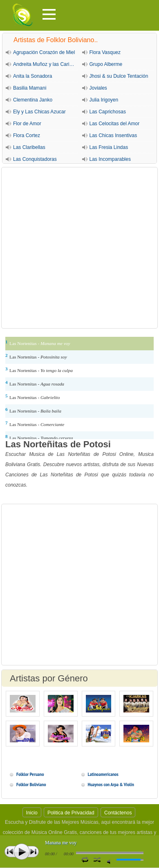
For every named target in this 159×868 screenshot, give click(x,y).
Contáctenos (118, 813)
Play (22, 852)
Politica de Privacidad (71, 813)
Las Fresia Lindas (109, 147)
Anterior (10, 852)
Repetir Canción (85, 859)
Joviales (98, 88)
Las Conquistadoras (35, 159)
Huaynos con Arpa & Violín (111, 784)
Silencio (110, 862)
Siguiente (33, 852)
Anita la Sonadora (32, 76)
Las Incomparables (110, 159)
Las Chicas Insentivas (113, 135)
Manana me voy (61, 843)
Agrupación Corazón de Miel (44, 52)
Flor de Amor (27, 124)
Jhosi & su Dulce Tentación (119, 76)
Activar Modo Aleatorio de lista (97, 859)
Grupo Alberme (106, 64)
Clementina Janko (33, 100)
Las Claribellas (29, 147)
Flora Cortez (27, 135)
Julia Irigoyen (104, 100)
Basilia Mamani (30, 88)
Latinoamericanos (103, 774)
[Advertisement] (79, 248)
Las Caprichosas (108, 112)
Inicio (32, 813)
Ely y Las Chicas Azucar (39, 112)
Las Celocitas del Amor (115, 124)
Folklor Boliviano (31, 784)
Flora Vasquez (105, 52)
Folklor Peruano (30, 774)
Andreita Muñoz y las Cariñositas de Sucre (46, 64)
